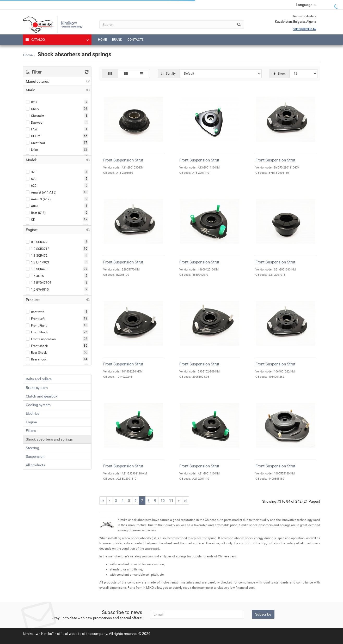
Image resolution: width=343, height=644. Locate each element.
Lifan (32, 150)
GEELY (33, 136)
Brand (117, 40)
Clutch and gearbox (42, 396)
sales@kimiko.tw (304, 29)
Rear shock (36, 359)
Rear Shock (36, 353)
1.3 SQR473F (38, 269)
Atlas (32, 206)
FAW (32, 129)
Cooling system (38, 405)
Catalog (57, 38)
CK (30, 219)
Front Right (36, 325)
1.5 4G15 (35, 276)
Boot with (35, 312)
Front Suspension (41, 339)
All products (35, 465)
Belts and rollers (39, 379)
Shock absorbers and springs (49, 439)
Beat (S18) (36, 213)
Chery (32, 109)
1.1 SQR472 (37, 255)
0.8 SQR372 (37, 242)
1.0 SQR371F (38, 249)
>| (185, 501)
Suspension (35, 456)
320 (31, 172)
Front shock (37, 346)
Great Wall (36, 143)
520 (31, 179)
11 (171, 501)
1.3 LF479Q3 (37, 262)
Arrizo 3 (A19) (38, 199)
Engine (31, 422)
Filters (31, 431)
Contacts (136, 40)
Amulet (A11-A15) (41, 192)
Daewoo (34, 122)
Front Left (35, 319)
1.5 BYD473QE (39, 283)
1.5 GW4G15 (37, 289)
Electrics (33, 413)
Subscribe (263, 614)
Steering (32, 448)
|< (103, 501)
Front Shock (37, 332)
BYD (31, 102)
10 (163, 501)
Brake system (37, 388)
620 (31, 186)
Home (102, 40)
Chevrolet (35, 116)
